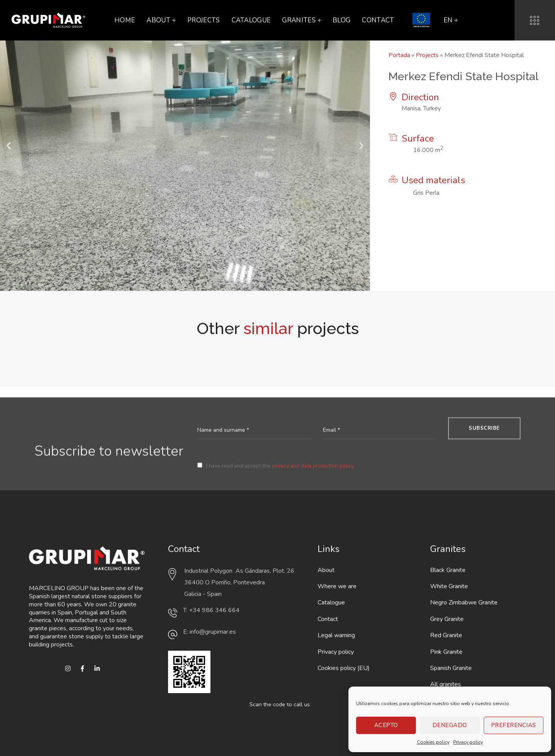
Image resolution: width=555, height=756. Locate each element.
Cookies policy (433, 742)
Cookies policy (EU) (344, 668)
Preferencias (514, 725)
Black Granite (448, 570)
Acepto (386, 725)
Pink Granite (446, 652)
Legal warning (336, 635)
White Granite (449, 586)
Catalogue (331, 602)
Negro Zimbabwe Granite (464, 602)
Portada (399, 55)
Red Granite (446, 635)
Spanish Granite (451, 668)
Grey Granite (447, 619)
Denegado (450, 725)
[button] (9, 146)
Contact (328, 619)
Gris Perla (426, 193)
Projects (427, 55)
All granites (446, 684)
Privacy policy (468, 742)
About (326, 570)
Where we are (337, 586)
